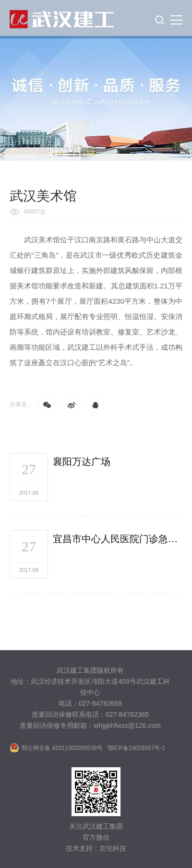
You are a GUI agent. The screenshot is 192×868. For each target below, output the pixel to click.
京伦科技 (113, 848)
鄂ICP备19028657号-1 (136, 748)
